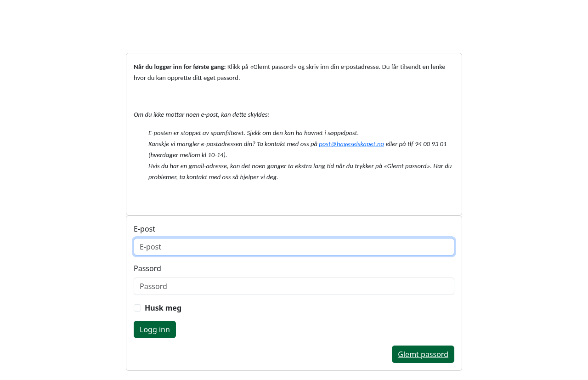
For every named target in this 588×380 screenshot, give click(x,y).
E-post (144, 229)
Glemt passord (423, 354)
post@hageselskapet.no (351, 144)
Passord (147, 268)
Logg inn (155, 329)
